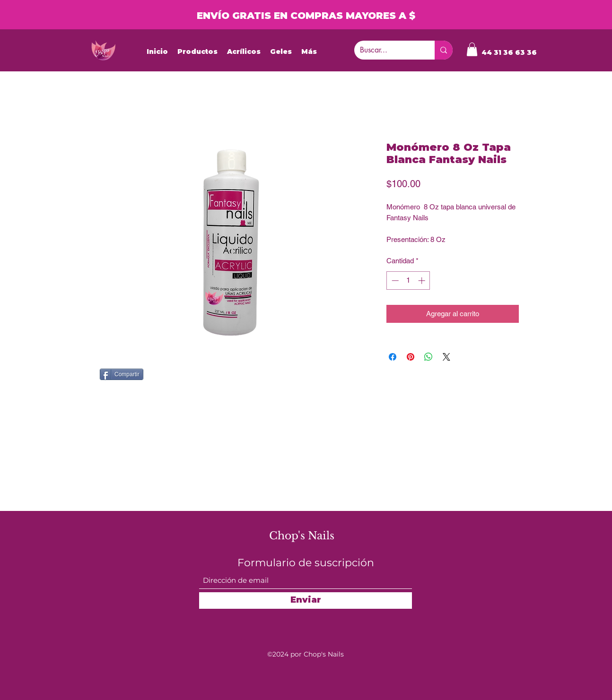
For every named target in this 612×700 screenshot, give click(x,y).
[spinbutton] (408, 281)
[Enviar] (306, 601)
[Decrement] (394, 281)
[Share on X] (446, 357)
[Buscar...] (387, 50)
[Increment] (423, 281)
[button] (472, 49)
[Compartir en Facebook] (393, 357)
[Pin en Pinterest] (411, 357)
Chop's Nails (302, 536)
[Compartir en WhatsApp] (428, 357)
